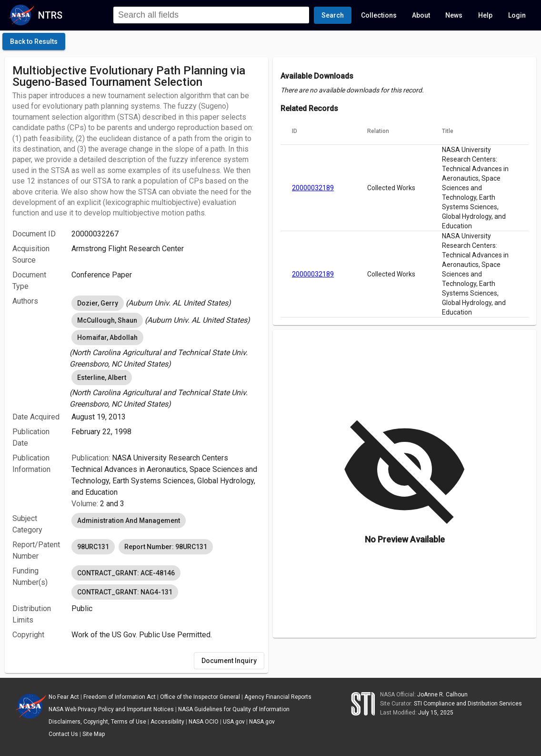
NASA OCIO (204, 722)
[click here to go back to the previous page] (34, 41)
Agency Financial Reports (278, 697)
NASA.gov (262, 722)
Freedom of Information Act (120, 697)
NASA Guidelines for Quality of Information (234, 709)
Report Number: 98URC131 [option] (166, 547)
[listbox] (166, 303)
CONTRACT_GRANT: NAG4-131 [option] (125, 592)
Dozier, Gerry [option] (98, 303)
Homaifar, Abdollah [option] (107, 337)
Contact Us (63, 734)
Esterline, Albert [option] (102, 378)
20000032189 (313, 188)
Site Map (94, 734)
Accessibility (167, 722)
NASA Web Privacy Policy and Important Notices (111, 709)
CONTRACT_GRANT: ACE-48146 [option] (126, 573)
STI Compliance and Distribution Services (468, 704)
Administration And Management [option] (129, 521)
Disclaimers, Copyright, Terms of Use (97, 722)
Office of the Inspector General (200, 697)
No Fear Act (64, 697)
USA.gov (234, 722)
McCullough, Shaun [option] (107, 320)
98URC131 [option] (93, 547)
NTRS (50, 15)
